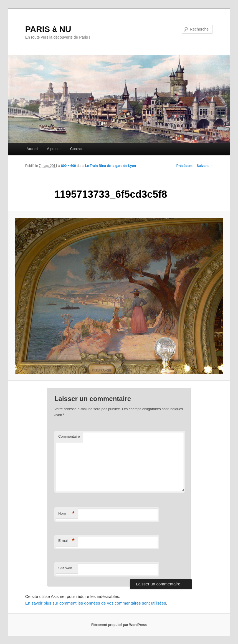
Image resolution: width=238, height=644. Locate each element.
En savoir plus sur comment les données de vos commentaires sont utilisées (96, 603)
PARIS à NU (48, 29)
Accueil (32, 149)
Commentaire (69, 436)
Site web (65, 568)
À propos (54, 149)
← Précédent (182, 166)
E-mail (66, 541)
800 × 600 (69, 166)
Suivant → (205, 166)
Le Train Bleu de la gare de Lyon (110, 166)
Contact (76, 149)
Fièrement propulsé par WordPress (119, 625)
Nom (66, 514)
